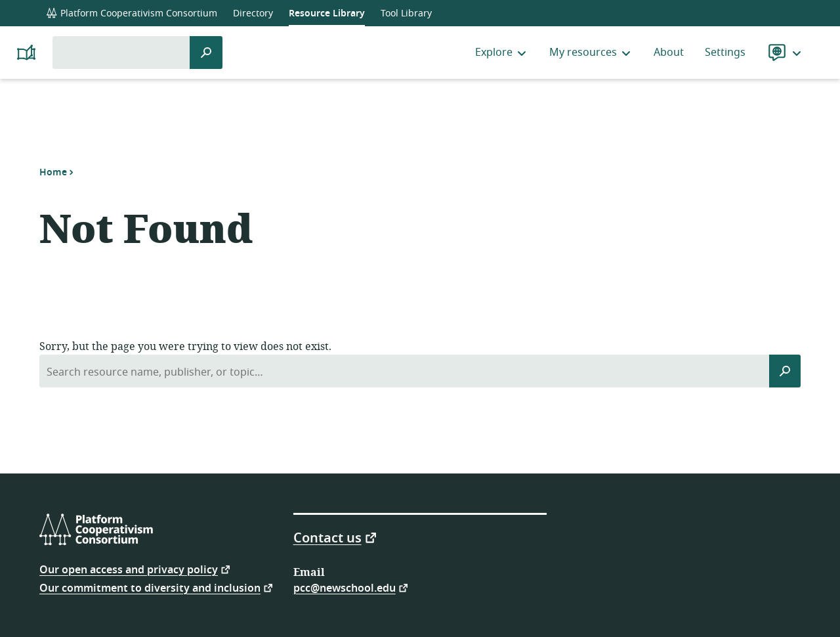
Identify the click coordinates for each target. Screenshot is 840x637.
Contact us (327, 537)
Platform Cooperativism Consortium (132, 13)
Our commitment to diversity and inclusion (150, 587)
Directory (253, 13)
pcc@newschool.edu (345, 587)
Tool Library (406, 13)
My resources (591, 53)
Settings (725, 53)
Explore (502, 53)
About (669, 53)
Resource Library (327, 13)
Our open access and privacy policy (129, 569)
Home (53, 172)
